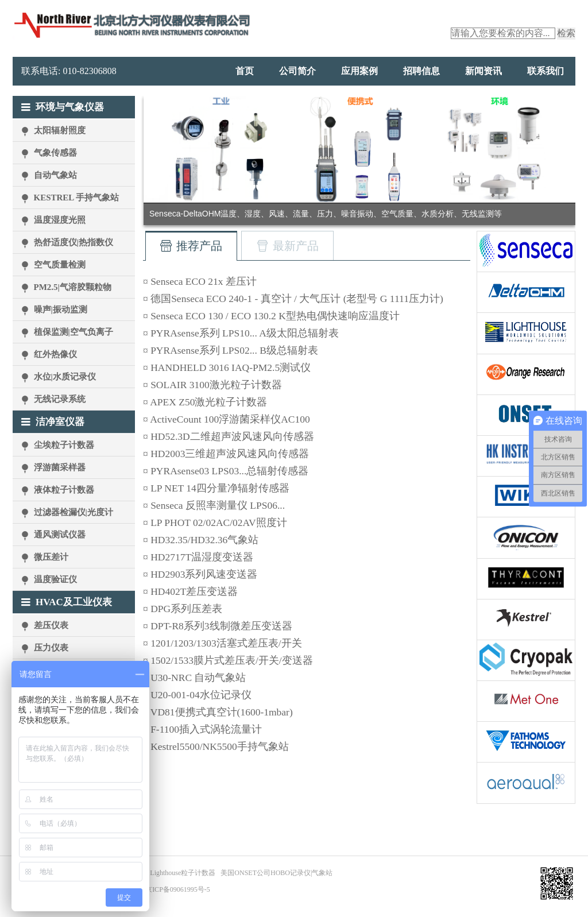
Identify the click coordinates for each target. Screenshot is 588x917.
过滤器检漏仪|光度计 (73, 512)
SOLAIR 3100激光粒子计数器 (216, 385)
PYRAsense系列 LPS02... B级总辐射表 (234, 350)
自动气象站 (55, 175)
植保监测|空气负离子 (73, 332)
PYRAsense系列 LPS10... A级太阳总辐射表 (245, 333)
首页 (245, 71)
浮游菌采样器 (60, 467)
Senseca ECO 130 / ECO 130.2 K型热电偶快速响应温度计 (275, 316)
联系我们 (546, 71)
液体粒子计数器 (64, 490)
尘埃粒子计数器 (64, 445)
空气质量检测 (60, 265)
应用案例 (359, 71)
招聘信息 (421, 71)
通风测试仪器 (60, 535)
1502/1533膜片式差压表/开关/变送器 (232, 660)
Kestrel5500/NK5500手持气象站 (220, 746)
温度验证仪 (55, 579)
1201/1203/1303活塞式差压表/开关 (226, 643)
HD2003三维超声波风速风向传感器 (230, 454)
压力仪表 (51, 648)
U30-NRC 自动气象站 (198, 678)
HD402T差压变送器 (194, 591)
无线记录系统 (60, 399)
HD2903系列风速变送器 (204, 574)
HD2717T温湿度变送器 (202, 557)
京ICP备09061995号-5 (178, 889)
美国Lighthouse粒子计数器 (176, 873)
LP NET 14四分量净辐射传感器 (220, 488)
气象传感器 (55, 153)
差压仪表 (51, 625)
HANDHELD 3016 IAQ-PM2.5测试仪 (231, 367)
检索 (566, 33)
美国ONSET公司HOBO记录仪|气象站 (276, 873)
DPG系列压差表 (186, 609)
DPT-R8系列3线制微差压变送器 (221, 626)
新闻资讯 (483, 71)
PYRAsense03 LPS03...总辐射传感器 (229, 471)
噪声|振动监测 (61, 309)
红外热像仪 (55, 354)
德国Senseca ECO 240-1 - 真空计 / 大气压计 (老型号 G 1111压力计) (297, 299)
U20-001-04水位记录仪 (201, 695)
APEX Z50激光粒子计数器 (208, 402)
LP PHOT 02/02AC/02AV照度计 (218, 523)
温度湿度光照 (60, 220)
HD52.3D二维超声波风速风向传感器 (232, 436)
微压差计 (51, 557)
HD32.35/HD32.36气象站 (204, 540)
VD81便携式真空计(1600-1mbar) (222, 712)
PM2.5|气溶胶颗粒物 (73, 287)
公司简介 (297, 71)
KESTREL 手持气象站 (77, 198)
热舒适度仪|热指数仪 (73, 242)
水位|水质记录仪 (65, 377)
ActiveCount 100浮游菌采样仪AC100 (230, 419)
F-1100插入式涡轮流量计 (206, 729)
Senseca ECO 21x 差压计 (204, 281)
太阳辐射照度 (60, 130)
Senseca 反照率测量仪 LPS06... (218, 505)
